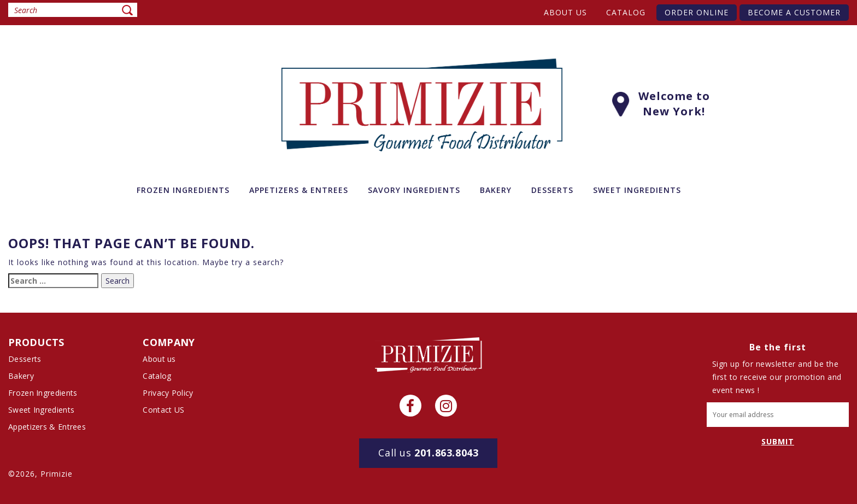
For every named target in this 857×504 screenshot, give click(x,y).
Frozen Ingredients (43, 393)
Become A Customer (794, 12)
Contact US (163, 410)
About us (565, 12)
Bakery (21, 376)
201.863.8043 (428, 453)
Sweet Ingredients (41, 410)
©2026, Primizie (40, 474)
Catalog (626, 12)
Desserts (25, 359)
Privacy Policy (168, 393)
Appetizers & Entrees (47, 427)
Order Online (697, 12)
